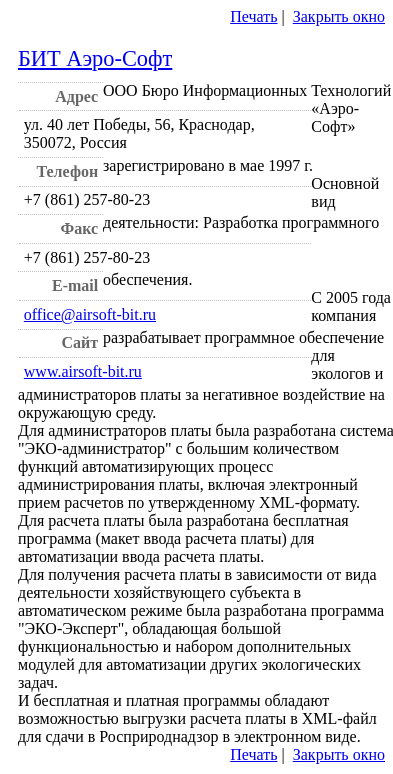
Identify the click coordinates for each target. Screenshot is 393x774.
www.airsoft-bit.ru (83, 371)
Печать (253, 16)
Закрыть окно (339, 16)
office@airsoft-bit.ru (90, 314)
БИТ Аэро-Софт (95, 58)
